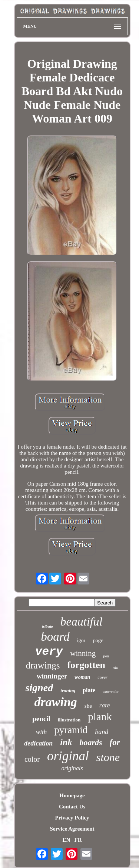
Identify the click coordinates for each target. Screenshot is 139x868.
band (102, 732)
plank (100, 717)
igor (81, 641)
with (41, 732)
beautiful (82, 621)
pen (106, 656)
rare (105, 705)
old (115, 668)
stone (108, 757)
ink (66, 742)
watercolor (111, 692)
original (68, 756)
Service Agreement (72, 829)
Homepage (72, 795)
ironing (68, 691)
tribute (47, 626)
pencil (41, 719)
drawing (56, 702)
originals (72, 768)
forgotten (86, 665)
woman (82, 677)
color (32, 759)
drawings (43, 665)
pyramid (71, 730)
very (49, 652)
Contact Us (72, 807)
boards (91, 742)
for (115, 742)
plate (89, 690)
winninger (52, 676)
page (98, 640)
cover (102, 677)
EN (66, 840)
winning (83, 653)
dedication (38, 743)
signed (39, 688)
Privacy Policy (72, 818)
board (55, 637)
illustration (69, 720)
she (88, 706)
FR (78, 840)
